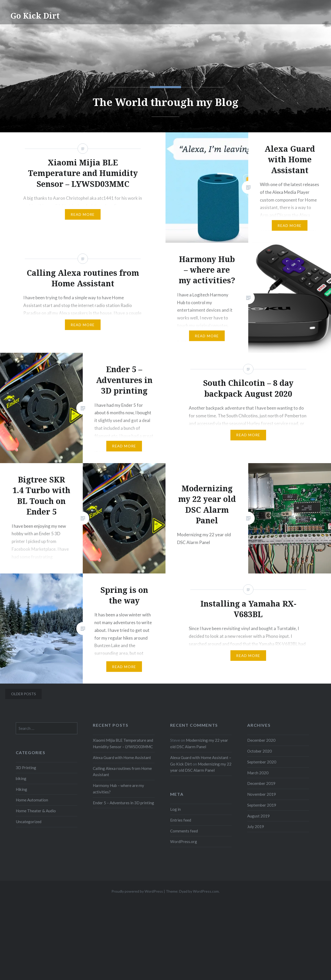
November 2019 (262, 794)
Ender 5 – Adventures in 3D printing (123, 803)
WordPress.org (184, 841)
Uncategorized (29, 822)
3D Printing (26, 768)
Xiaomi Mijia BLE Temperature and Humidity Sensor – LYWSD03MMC (123, 743)
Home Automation (32, 800)
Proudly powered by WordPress (137, 891)
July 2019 (256, 826)
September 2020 (262, 762)
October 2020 (259, 751)
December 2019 (261, 783)
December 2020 (261, 740)
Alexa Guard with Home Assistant (122, 757)
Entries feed (181, 820)
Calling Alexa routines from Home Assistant (122, 772)
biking (21, 778)
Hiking (21, 789)
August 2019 (258, 816)
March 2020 (258, 773)
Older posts (24, 694)
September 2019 (262, 805)
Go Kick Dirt (35, 16)
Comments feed (184, 831)
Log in (175, 809)
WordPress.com (206, 891)
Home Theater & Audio (36, 811)
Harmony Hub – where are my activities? (118, 789)
